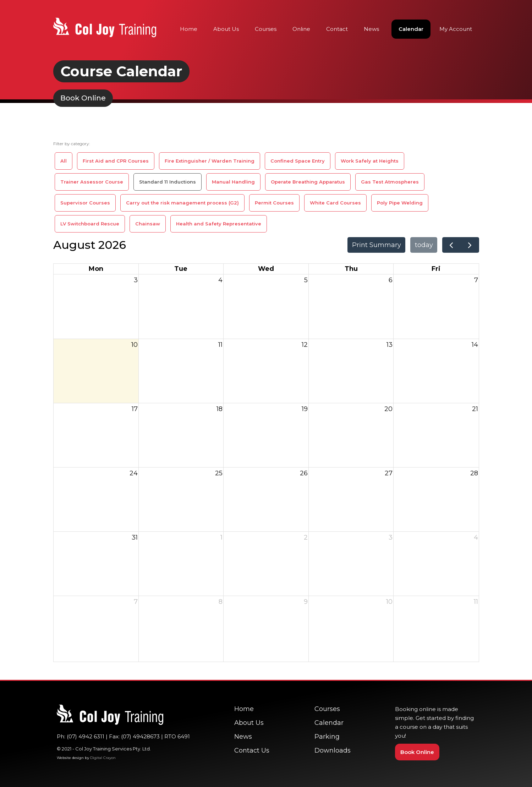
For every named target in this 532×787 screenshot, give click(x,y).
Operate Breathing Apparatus (308, 182)
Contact (337, 29)
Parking (327, 737)
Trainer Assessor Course (92, 182)
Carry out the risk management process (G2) (182, 203)
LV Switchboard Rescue (90, 224)
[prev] (451, 245)
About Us (226, 29)
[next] (470, 245)
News (371, 29)
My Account (456, 29)
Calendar (411, 29)
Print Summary (377, 245)
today (424, 245)
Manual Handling (233, 182)
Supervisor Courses (85, 203)
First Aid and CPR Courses (116, 161)
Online (301, 29)
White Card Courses (335, 203)
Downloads (333, 750)
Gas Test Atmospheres (390, 182)
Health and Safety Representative (219, 224)
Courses (266, 29)
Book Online (417, 752)
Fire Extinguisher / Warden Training (210, 161)
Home (189, 29)
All (64, 161)
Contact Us (252, 750)
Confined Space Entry (298, 161)
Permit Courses (274, 203)
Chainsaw (148, 224)
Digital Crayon (103, 758)
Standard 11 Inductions (168, 182)
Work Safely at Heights (370, 161)
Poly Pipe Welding (400, 203)
